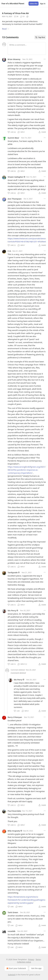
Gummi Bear (13, 138)
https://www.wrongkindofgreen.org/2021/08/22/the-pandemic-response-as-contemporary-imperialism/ (27, 470)
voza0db (12, 931)
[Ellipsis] (45, 59)
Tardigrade (13, 572)
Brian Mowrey (14, 59)
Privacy (31, 959)
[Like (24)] (16, 17)
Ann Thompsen (15, 199)
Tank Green (13, 912)
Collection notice (24, 962)
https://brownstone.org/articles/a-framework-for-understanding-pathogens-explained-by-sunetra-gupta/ (27, 900)
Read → (6, 29)
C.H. (10, 251)
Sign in (43, 4)
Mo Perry (12, 610)
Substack (12, 975)
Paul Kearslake (14, 811)
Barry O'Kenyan (15, 717)
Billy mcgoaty (14, 831)
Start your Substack (16, 968)
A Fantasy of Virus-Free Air (15, 13)
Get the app (36, 968)
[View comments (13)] (22, 17)
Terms (38, 959)
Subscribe (34, 4)
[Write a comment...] (27, 49)
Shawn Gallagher (15, 177)
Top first (40, 37)
